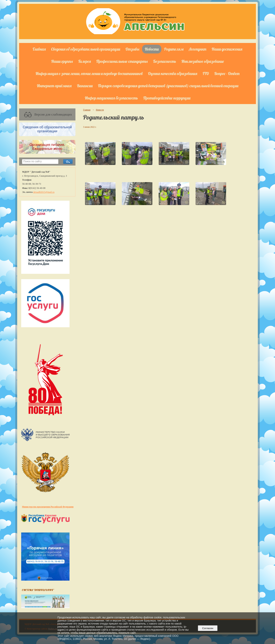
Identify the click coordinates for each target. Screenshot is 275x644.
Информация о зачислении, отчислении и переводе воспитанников (89, 74)
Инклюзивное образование (203, 61)
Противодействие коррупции (167, 98)
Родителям (174, 49)
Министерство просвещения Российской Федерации (48, 507)
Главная (39, 49)
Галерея (85, 61)
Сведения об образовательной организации (86, 49)
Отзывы (132, 49)
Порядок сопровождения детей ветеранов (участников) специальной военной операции (168, 86)
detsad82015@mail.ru (44, 192)
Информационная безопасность (111, 98)
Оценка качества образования (173, 74)
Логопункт (198, 49)
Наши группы (62, 61)
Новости (152, 49)
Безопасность (165, 61)
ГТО (206, 74)
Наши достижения (227, 49)
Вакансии (85, 86)
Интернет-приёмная (54, 86)
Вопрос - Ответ (227, 74)
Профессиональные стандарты (122, 61)
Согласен (208, 628)
